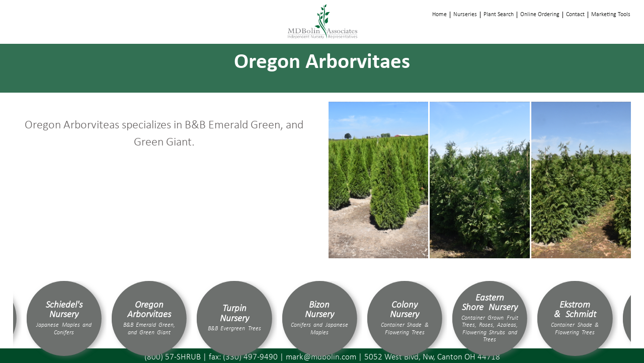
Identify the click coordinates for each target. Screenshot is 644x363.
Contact (575, 15)
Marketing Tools (611, 15)
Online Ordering (540, 15)
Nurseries (465, 15)
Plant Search (499, 15)
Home (439, 15)
